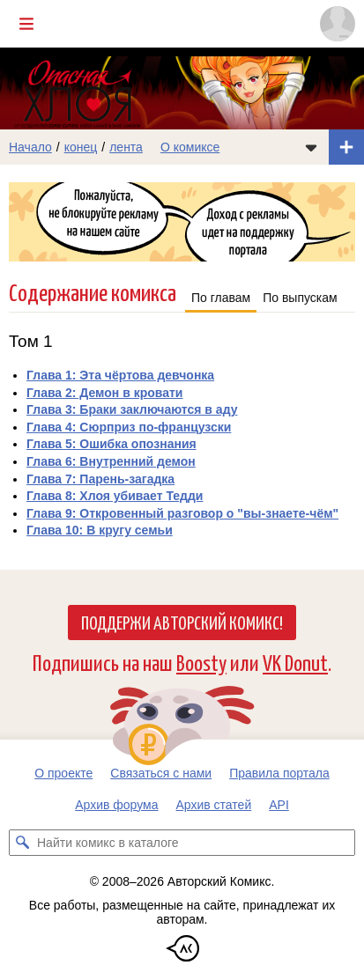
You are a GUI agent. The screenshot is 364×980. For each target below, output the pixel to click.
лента (126, 147)
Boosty (201, 662)
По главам (221, 298)
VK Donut (295, 662)
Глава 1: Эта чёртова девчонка (120, 375)
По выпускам (300, 298)
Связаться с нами (161, 773)
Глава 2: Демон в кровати (104, 393)
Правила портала (279, 773)
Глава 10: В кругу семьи (100, 530)
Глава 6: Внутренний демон (111, 461)
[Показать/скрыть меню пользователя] (338, 24)
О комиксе (190, 147)
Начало (30, 147)
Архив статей (214, 805)
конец (81, 147)
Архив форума (116, 805)
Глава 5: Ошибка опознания (111, 444)
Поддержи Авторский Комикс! (182, 622)
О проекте (63, 773)
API (279, 805)
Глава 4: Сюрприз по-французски (129, 427)
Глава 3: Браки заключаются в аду (132, 409)
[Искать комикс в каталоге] (22, 843)
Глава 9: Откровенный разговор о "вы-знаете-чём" (182, 513)
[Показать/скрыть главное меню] (26, 24)
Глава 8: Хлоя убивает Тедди (115, 496)
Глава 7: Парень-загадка (100, 479)
